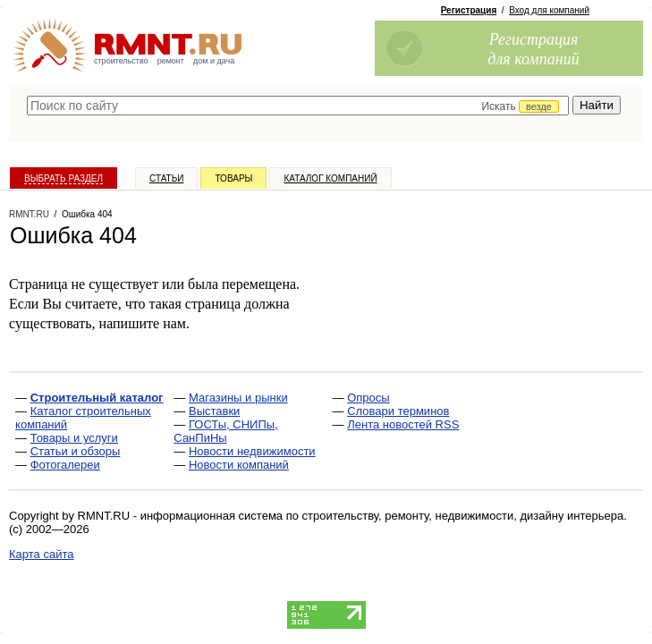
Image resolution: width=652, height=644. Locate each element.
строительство (121, 61)
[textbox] (298, 106)
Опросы (368, 398)
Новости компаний (239, 465)
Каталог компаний (330, 178)
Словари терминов (398, 411)
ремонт (171, 61)
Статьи (166, 178)
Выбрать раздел (64, 178)
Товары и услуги (74, 438)
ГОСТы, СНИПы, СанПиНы (225, 431)
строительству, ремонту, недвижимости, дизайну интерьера (463, 516)
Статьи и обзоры (76, 451)
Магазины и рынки (238, 398)
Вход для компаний (549, 10)
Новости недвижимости (252, 451)
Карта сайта (41, 554)
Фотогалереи (65, 465)
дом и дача (214, 61)
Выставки (214, 411)
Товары (233, 178)
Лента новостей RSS (403, 424)
